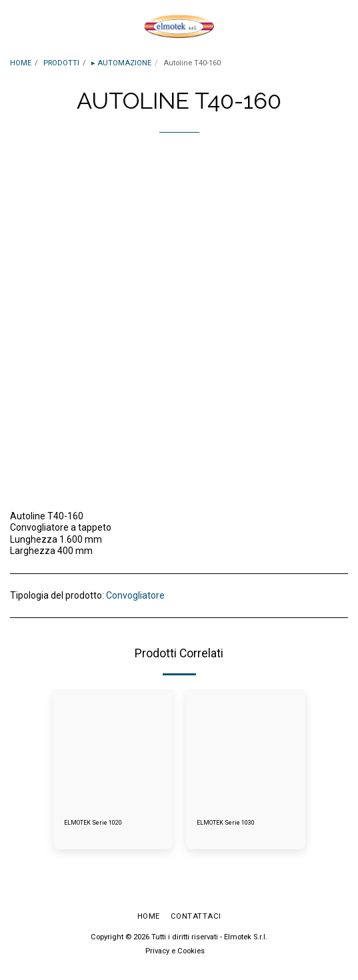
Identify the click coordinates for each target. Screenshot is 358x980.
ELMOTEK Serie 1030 (226, 823)
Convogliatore (135, 595)
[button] (15, 26)
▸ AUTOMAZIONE (121, 63)
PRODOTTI (61, 63)
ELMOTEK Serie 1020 (93, 823)
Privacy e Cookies (175, 951)
